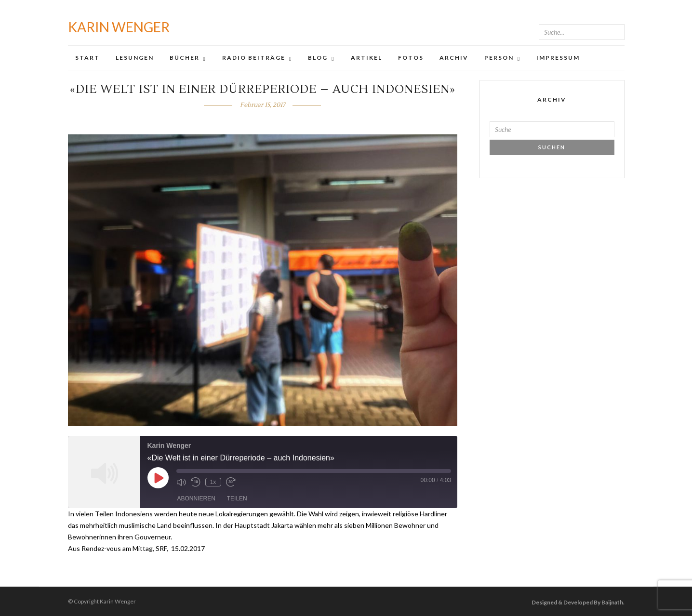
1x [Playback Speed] (213, 482)
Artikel (366, 58)
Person (499, 58)
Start (87, 58)
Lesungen (135, 58)
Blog (318, 58)
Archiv (454, 58)
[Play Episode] (158, 478)
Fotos (411, 58)
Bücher (185, 58)
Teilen (237, 498)
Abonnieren (196, 498)
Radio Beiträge (254, 58)
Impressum (558, 58)
